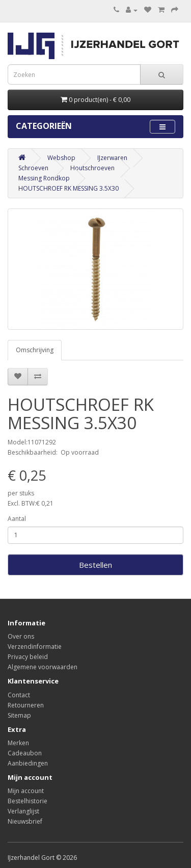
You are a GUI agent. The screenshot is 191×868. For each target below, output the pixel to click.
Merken (18, 743)
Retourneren (26, 705)
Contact (19, 695)
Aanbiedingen (28, 763)
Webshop (61, 158)
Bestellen (95, 565)
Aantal (17, 519)
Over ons (21, 636)
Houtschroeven (92, 168)
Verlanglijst (23, 811)
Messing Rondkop (44, 178)
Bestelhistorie (28, 801)
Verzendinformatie (35, 647)
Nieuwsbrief (25, 821)
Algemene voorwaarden (43, 667)
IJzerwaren (112, 158)
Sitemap (19, 715)
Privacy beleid (28, 657)
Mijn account (26, 791)
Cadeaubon (25, 753)
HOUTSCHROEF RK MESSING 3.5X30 (69, 188)
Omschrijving (35, 350)
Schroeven (33, 168)
